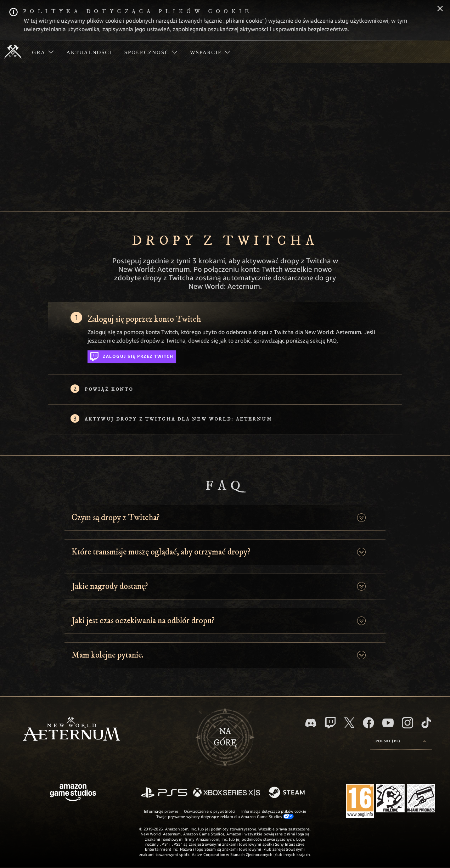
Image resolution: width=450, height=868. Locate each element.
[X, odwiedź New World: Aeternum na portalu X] (349, 723)
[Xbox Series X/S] (227, 793)
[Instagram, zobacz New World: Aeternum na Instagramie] (407, 723)
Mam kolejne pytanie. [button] (108, 655)
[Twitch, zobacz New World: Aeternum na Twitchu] (330, 723)
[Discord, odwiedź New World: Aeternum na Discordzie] (311, 723)
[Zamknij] (440, 9)
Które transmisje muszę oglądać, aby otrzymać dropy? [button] (161, 552)
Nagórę (225, 737)
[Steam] (288, 793)
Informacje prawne (161, 811)
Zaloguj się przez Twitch (132, 355)
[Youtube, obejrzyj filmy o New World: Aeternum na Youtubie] (388, 723)
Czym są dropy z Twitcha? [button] (116, 518)
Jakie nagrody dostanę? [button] (110, 586)
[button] (361, 518)
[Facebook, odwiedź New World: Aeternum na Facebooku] (369, 723)
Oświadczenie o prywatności (210, 811)
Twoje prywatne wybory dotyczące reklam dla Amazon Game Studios (225, 816)
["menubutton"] (43, 52)
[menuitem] (43, 52)
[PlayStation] (164, 793)
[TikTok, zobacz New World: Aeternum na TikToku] (426, 723)
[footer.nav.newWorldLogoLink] (71, 730)
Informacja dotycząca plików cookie (274, 811)
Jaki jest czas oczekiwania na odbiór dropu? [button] (143, 621)
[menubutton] (401, 741)
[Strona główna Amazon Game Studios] (73, 793)
